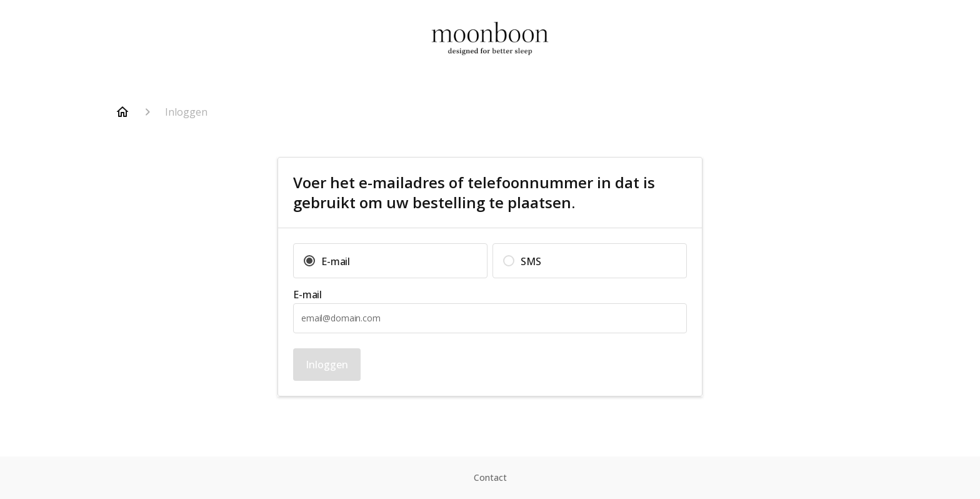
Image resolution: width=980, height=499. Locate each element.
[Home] (122, 112)
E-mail (307, 295)
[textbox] (490, 318)
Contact (490, 477)
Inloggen (327, 365)
